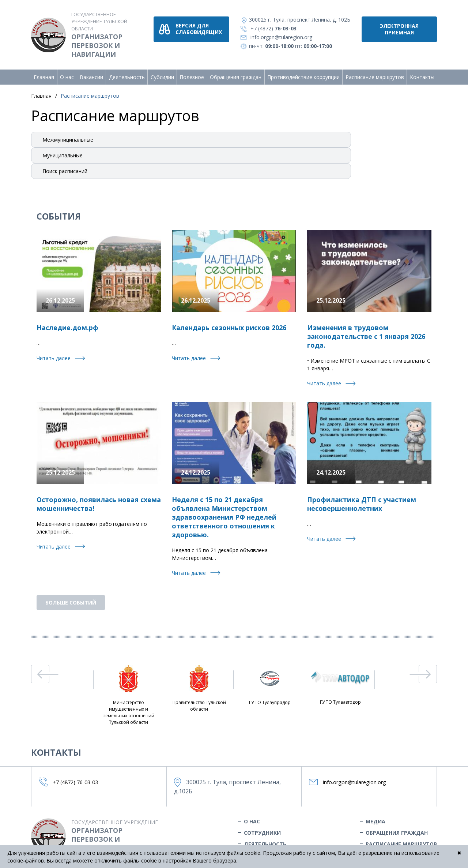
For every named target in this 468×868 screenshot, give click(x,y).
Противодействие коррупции (303, 71)
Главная (44, 71)
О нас (67, 71)
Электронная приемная (399, 29)
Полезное (192, 71)
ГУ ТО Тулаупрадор (270, 679)
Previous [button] (45, 668)
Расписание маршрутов (375, 71)
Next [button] (423, 668)
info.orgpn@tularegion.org (289, 37)
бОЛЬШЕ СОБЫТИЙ (71, 597)
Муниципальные (63, 149)
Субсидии (162, 71)
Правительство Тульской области (199, 683)
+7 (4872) (281, 28)
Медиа (375, 815)
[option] (129, 689)
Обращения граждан (236, 71)
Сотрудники (262, 827)
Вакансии (91, 71)
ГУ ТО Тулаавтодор (340, 679)
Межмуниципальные (68, 134)
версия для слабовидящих (213, 29)
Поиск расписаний (65, 165)
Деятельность (127, 71)
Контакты (422, 71)
